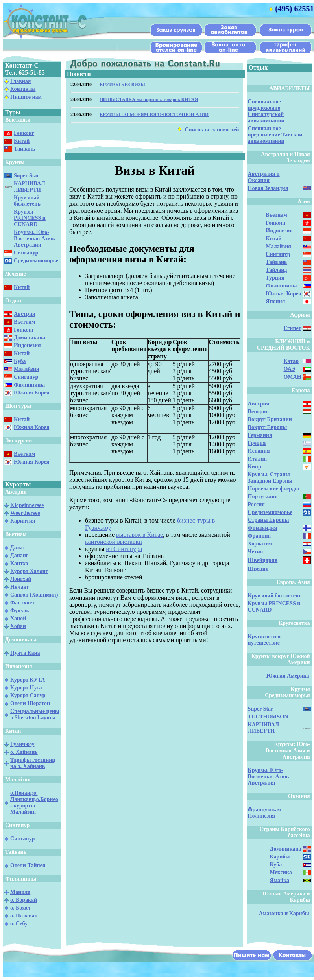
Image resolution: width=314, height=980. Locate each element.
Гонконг (24, 133)
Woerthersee (25, 513)
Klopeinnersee (27, 505)
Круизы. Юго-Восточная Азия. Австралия (34, 239)
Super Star (27, 176)
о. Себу (19, 924)
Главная (20, 81)
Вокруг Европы (268, 427)
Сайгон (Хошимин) (34, 595)
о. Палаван (24, 916)
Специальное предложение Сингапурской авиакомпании (266, 111)
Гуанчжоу (22, 744)
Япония (275, 301)
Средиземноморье (36, 261)
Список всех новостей (212, 130)
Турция (275, 278)
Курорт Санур (28, 695)
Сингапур (26, 253)
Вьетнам (24, 322)
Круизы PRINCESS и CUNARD (30, 218)
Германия (260, 435)
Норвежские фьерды (273, 489)
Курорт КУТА (28, 680)
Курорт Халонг (29, 571)
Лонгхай (21, 579)
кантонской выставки (114, 542)
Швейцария (263, 560)
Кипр (255, 467)
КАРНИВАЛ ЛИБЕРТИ (30, 187)
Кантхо (19, 563)
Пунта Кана (25, 653)
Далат (18, 548)
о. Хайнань (24, 752)
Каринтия (23, 521)
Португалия (263, 496)
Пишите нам (26, 97)
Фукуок (20, 611)
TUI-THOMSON (268, 717)
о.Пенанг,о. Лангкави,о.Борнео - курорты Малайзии (34, 802)
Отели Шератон (30, 703)
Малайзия (27, 369)
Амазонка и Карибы (284, 913)
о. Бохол (20, 908)
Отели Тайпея (28, 865)
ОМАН (292, 377)
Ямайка (280, 880)
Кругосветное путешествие (265, 640)
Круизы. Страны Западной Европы (270, 478)
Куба (20, 361)
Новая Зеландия (268, 188)
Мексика (281, 872)
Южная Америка (288, 676)
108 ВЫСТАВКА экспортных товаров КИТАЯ (149, 99)
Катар (291, 361)
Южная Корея (31, 393)
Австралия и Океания (264, 177)
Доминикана (30, 338)
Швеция (258, 569)
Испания (259, 451)
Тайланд (276, 270)
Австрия (25, 314)
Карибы (280, 857)
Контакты (23, 89)
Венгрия (258, 412)
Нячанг (20, 587)
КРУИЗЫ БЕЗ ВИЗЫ (122, 85)
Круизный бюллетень (27, 201)
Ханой (18, 618)
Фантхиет (22, 603)
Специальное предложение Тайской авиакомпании (275, 135)
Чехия (256, 552)
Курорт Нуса (26, 688)
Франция (260, 536)
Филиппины (29, 385)
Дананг (19, 555)
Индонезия (27, 345)
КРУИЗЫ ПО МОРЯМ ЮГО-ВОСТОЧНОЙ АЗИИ (154, 114)
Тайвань (24, 149)
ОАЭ (289, 369)
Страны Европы (269, 520)
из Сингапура (124, 549)
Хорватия (260, 544)
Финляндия (262, 528)
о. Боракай (24, 900)
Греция (257, 443)
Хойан (18, 626)
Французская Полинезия (264, 813)
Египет (293, 328)
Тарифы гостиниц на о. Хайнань (33, 763)
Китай (22, 141)
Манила (20, 892)
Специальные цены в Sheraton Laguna (35, 714)
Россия (256, 504)
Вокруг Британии (270, 419)
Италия (258, 459)
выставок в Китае (139, 535)
